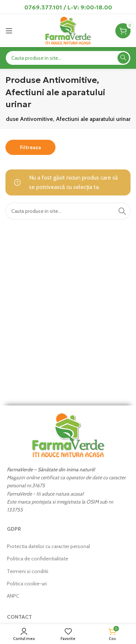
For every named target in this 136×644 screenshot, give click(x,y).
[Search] (68, 58)
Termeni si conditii (28, 571)
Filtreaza (30, 148)
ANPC (13, 596)
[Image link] (68, 435)
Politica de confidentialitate (38, 559)
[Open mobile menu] (9, 31)
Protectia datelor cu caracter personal (48, 546)
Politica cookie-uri (27, 584)
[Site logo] (68, 30)
